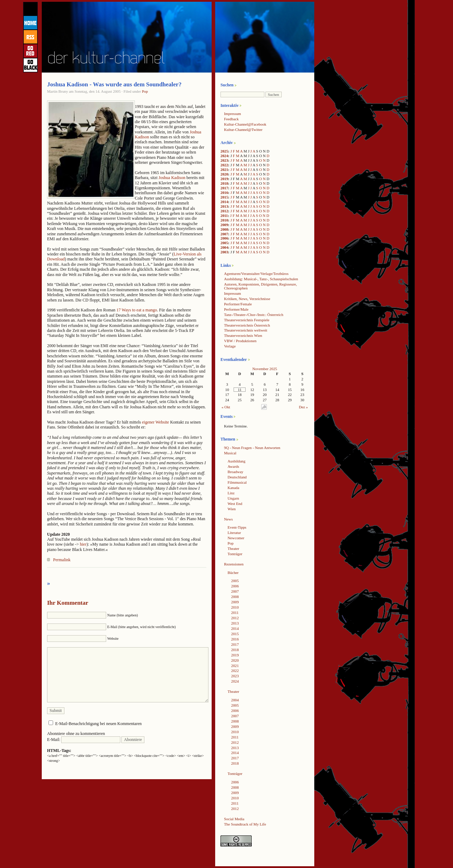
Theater (233, 548)
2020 (224, 174)
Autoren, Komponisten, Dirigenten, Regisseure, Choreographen (260, 286)
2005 (224, 243)
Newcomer (236, 538)
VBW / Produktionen (240, 341)
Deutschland (237, 477)
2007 (224, 234)
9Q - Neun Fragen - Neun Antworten (252, 448)
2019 (224, 179)
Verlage (230, 346)
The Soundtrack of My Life (245, 824)
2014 (224, 202)
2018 (224, 183)
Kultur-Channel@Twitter (243, 130)
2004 (224, 247)
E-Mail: (84, 740)
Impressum (233, 114)
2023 (224, 160)
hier (83, 544)
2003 (224, 252)
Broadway (235, 472)
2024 (224, 156)
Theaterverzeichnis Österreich (247, 325)
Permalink (62, 560)
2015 (224, 197)
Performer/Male (236, 309)
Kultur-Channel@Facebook (245, 124)
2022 (224, 165)
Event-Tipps (237, 527)
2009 (224, 225)
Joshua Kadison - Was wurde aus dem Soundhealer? (114, 84)
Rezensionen (234, 564)
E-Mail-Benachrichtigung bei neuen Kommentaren (98, 724)
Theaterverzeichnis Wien (243, 335)
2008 (224, 229)
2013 (224, 206)
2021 (224, 169)
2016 (224, 192)
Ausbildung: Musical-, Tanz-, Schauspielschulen (261, 279)
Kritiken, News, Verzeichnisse (247, 299)
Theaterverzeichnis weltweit (246, 330)
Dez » (303, 407)
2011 (224, 215)
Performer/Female (238, 304)
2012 (224, 211)
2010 (224, 220)
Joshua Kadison (172, 178)
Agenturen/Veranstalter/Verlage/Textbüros (256, 274)
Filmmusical (237, 482)
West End (235, 504)
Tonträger (235, 554)
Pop (145, 91)
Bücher (233, 573)
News (228, 519)
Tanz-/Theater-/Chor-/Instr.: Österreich (254, 315)
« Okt (226, 407)
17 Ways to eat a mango (137, 310)
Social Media (234, 819)
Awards (233, 466)
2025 (224, 151)
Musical (230, 453)
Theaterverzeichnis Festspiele (247, 320)
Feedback (231, 119)
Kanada (233, 488)
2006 (224, 238)
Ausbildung (236, 461)
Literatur (234, 533)
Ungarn (233, 498)
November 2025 (265, 369)
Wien (232, 509)
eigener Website (155, 422)
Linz (231, 493)
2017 (224, 188)
